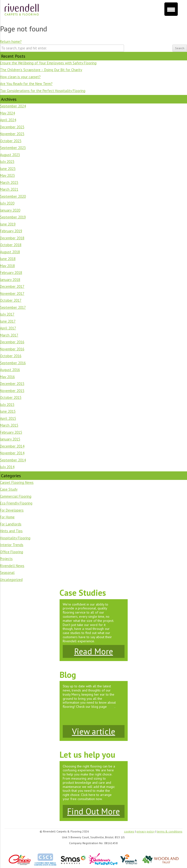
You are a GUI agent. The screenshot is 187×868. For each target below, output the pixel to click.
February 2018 (11, 273)
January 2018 (10, 280)
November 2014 (12, 453)
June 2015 (8, 411)
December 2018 (12, 238)
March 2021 (9, 189)
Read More (94, 651)
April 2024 (8, 120)
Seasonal (7, 573)
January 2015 (10, 439)
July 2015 (7, 405)
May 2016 (7, 377)
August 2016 (10, 370)
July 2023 (7, 162)
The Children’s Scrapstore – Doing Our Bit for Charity (41, 70)
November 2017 (12, 294)
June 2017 (8, 321)
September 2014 (13, 460)
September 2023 (13, 148)
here (111, 707)
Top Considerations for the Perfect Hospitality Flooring (43, 91)
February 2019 (11, 231)
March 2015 (9, 425)
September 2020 (13, 196)
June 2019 (8, 224)
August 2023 (10, 155)
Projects (6, 559)
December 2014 (12, 446)
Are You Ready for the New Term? (26, 84)
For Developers (12, 510)
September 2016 (13, 363)
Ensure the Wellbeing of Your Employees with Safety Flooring (48, 63)
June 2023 (8, 169)
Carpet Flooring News (17, 482)
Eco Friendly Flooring (16, 503)
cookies (129, 831)
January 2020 (10, 210)
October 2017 (11, 300)
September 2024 (13, 106)
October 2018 (11, 245)
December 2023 (12, 127)
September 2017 (13, 307)
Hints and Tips (11, 531)
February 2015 (11, 432)
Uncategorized (11, 580)
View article (94, 731)
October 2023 (11, 141)
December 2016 (12, 342)
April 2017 (8, 328)
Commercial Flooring (16, 496)
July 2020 (7, 203)
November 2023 (12, 134)
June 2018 (8, 259)
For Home (7, 517)
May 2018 (7, 266)
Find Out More (93, 811)
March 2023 (9, 182)
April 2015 (8, 418)
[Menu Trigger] (171, 9)
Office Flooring (12, 552)
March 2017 (9, 335)
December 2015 (12, 384)
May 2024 (7, 113)
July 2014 (7, 467)
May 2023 (7, 175)
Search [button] (180, 48)
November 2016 (12, 349)
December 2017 (12, 286)
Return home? (11, 42)
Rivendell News (12, 566)
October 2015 (11, 397)
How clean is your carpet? (20, 77)
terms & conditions (170, 831)
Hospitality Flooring (15, 538)
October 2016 (11, 356)
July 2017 (7, 314)
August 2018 (10, 252)
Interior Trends (12, 545)
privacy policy (146, 831)
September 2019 (13, 217)
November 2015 (12, 391)
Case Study (9, 489)
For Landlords (11, 524)
